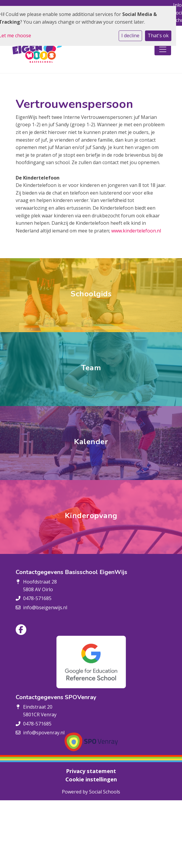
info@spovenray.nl (44, 733)
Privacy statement (91, 771)
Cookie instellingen (91, 779)
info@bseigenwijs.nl (45, 607)
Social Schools (105, 792)
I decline (130, 35)
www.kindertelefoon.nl (136, 231)
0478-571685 (37, 598)
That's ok (158, 35)
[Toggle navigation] (163, 49)
